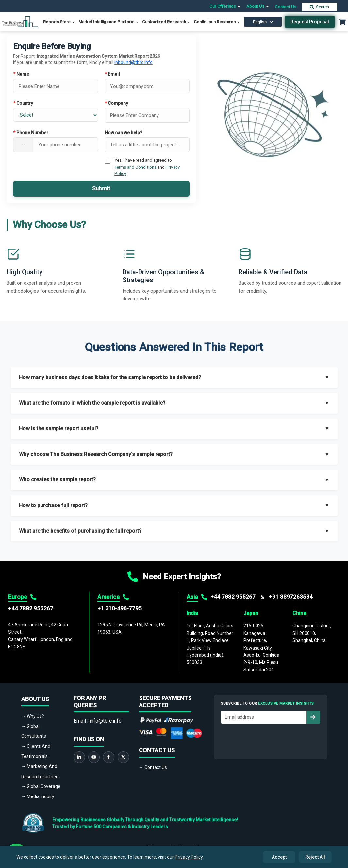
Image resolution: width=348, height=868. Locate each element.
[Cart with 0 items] (342, 22)
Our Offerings (225, 6)
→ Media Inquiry (38, 796)
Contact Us (286, 7)
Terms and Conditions (135, 167)
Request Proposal (310, 22)
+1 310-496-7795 (120, 608)
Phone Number (31, 133)
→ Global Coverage (41, 786)
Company (116, 103)
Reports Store (59, 22)
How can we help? (124, 133)
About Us (258, 6)
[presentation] (271, 740)
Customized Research (166, 22)
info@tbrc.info (106, 721)
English (263, 22)
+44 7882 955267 (31, 608)
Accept (279, 857)
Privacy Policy (189, 857)
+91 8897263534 (291, 597)
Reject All (315, 857)
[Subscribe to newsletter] (313, 717)
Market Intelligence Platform (109, 22)
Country (23, 103)
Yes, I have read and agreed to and (147, 167)
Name (21, 74)
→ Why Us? (33, 716)
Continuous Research (217, 22)
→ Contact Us (153, 767)
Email (112, 74)
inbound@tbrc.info (133, 62)
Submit (101, 188)
